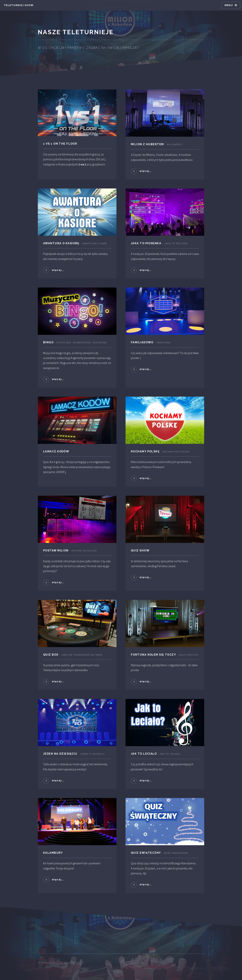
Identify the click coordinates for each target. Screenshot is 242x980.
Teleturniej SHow (19, 5)
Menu (229, 5)
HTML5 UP (78, 963)
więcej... (146, 171)
